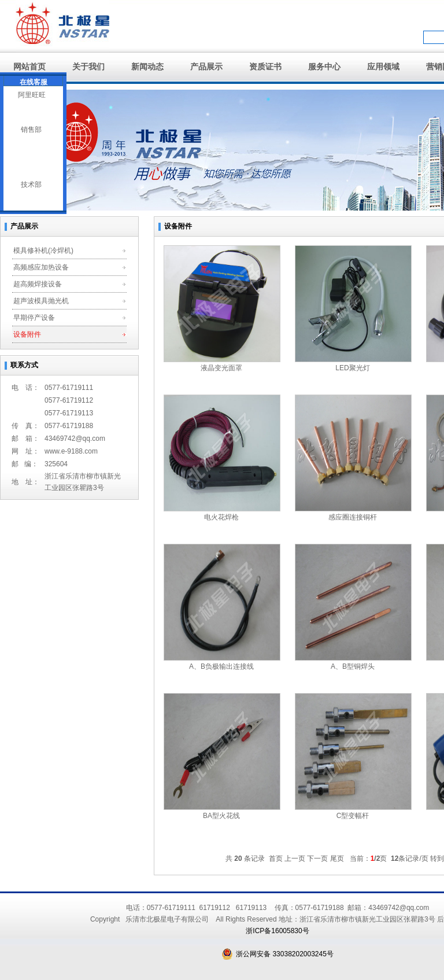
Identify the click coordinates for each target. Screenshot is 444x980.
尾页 (337, 859)
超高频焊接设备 (38, 284)
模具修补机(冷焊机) (43, 250)
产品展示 (206, 67)
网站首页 (29, 67)
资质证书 (265, 67)
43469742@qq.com (75, 439)
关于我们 (88, 67)
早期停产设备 (34, 318)
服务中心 (324, 67)
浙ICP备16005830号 (277, 931)
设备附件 (27, 334)
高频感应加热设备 (41, 267)
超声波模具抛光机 (41, 301)
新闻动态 (147, 67)
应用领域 (383, 67)
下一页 (317, 859)
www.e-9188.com (71, 451)
